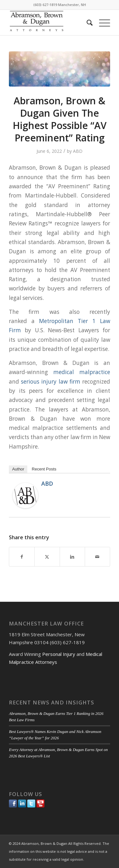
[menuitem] (86, 23)
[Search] (86, 23)
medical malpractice (82, 372)
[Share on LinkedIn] (72, 557)
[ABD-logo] (49, 23)
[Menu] (101, 23)
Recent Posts (44, 469)
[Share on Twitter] (47, 557)
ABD (78, 151)
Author (18, 469)
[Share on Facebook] (22, 557)
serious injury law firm (50, 382)
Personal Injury (59, 654)
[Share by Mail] (97, 557)
